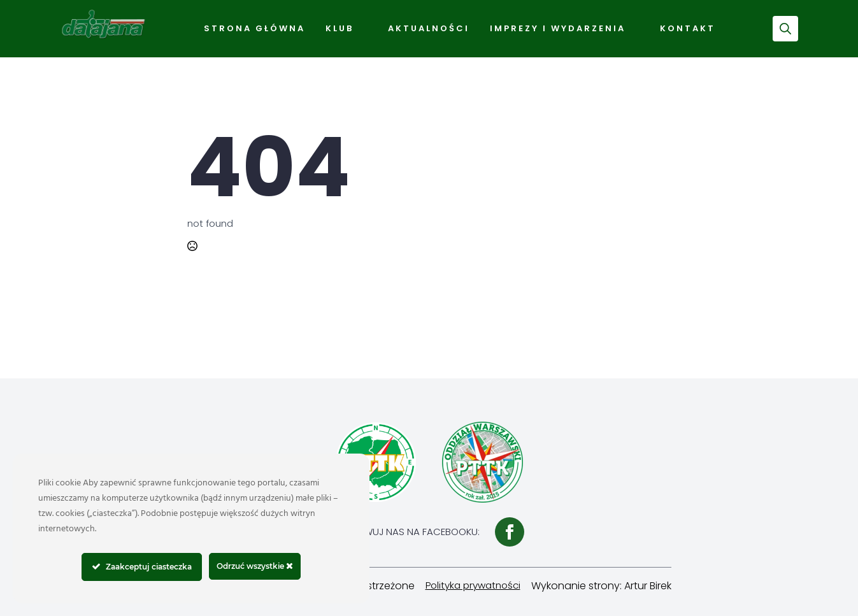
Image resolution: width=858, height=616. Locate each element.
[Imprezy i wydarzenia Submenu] (638, 29)
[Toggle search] (785, 29)
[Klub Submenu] (366, 29)
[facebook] (510, 532)
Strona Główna (254, 28)
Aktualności (429, 28)
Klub (340, 28)
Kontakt (688, 28)
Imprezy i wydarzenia (558, 28)
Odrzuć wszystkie (255, 566)
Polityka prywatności (473, 585)
